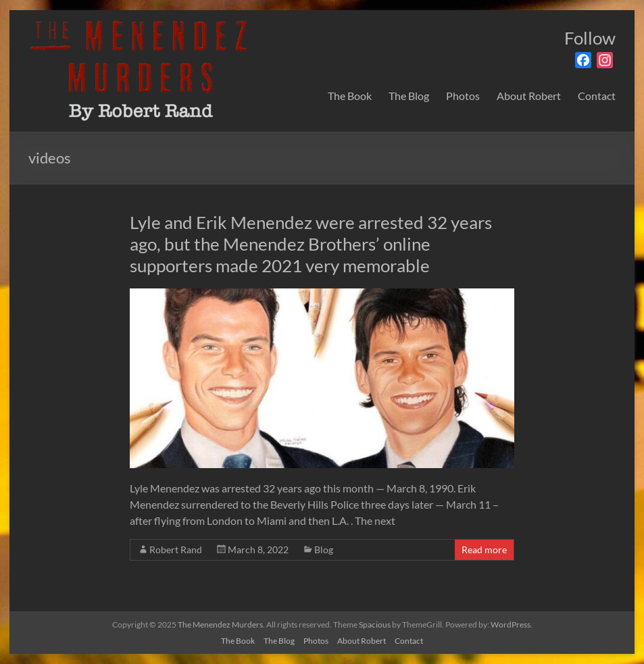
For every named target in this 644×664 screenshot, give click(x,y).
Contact (597, 96)
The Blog (409, 96)
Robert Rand (176, 550)
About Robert (529, 96)
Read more (484, 550)
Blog (324, 550)
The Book (350, 96)
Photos (463, 96)
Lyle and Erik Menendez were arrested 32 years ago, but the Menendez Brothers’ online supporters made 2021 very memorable (311, 244)
